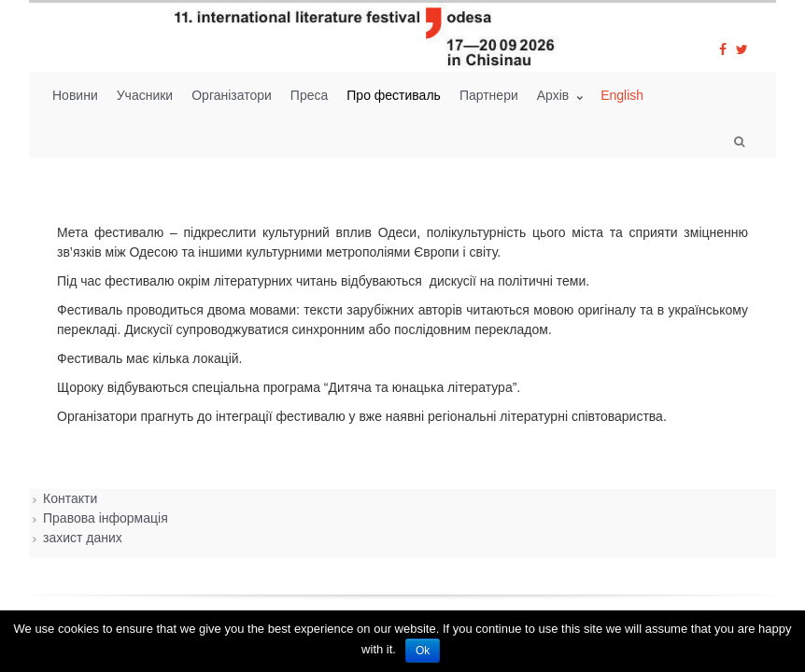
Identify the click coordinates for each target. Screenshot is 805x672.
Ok (423, 651)
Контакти (70, 498)
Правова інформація (106, 518)
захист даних (83, 538)
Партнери (489, 95)
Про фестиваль (394, 95)
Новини (75, 95)
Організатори (232, 95)
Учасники (145, 95)
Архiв (555, 95)
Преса (309, 95)
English (622, 95)
